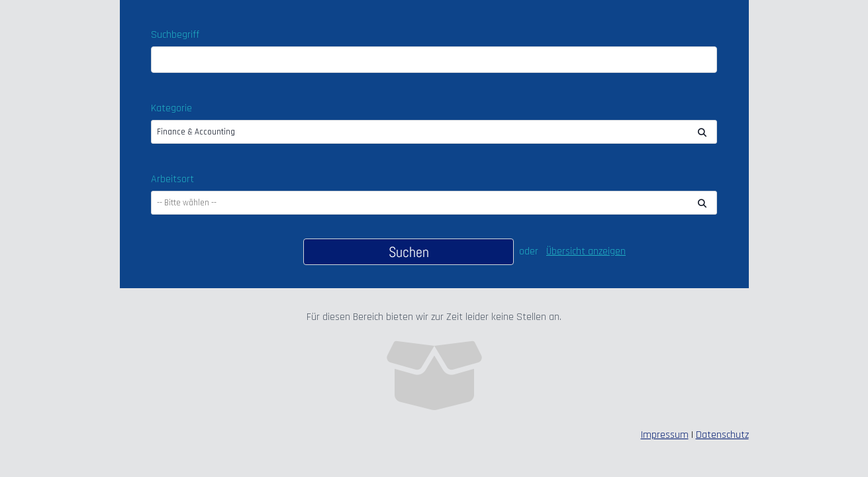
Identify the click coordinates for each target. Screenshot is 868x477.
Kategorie (171, 108)
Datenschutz (722, 435)
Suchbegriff (175, 35)
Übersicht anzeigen (586, 251)
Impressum (665, 435)
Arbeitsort (172, 179)
